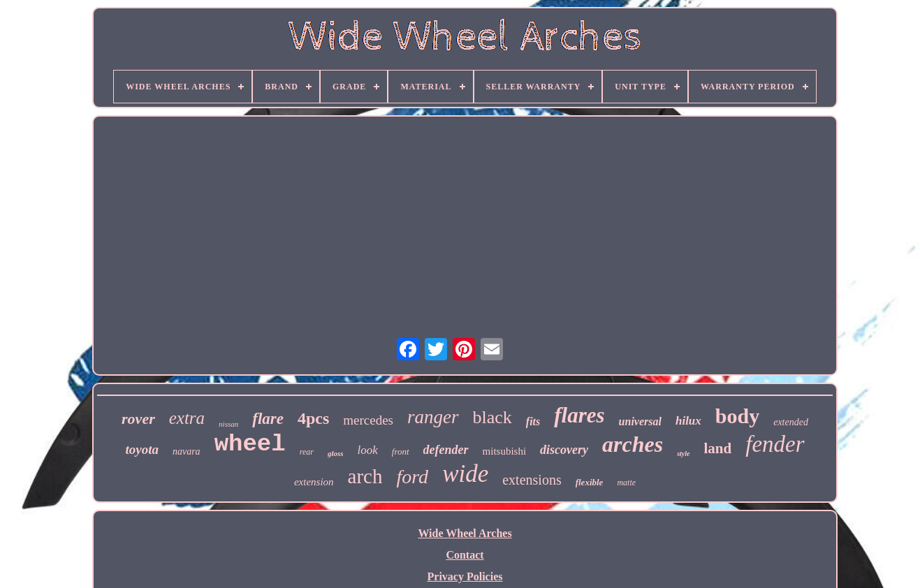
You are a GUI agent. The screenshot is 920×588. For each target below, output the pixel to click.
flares (579, 415)
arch (365, 476)
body (737, 416)
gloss (336, 453)
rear (307, 452)
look (368, 450)
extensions (532, 480)
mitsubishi (505, 451)
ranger (433, 417)
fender (775, 444)
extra (187, 418)
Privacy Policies (465, 576)
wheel (250, 444)
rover (138, 419)
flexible (590, 482)
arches (633, 444)
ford (412, 477)
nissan (228, 424)
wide (465, 474)
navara (187, 451)
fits (533, 421)
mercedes (368, 420)
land (718, 448)
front (401, 451)
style (683, 454)
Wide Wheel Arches (465, 533)
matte (626, 483)
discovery (564, 450)
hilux (688, 421)
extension (314, 482)
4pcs (313, 418)
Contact (465, 555)
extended (791, 422)
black (492, 417)
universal (640, 421)
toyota (142, 449)
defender (446, 450)
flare (268, 419)
